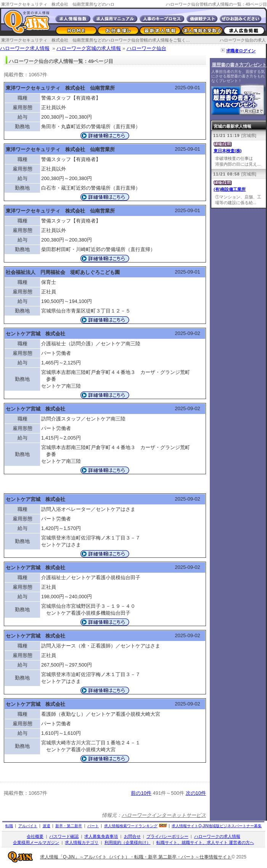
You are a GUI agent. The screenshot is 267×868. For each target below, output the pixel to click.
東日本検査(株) (228, 151)
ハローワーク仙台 (146, 48)
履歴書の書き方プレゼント (239, 65)
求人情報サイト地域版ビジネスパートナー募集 (217, 826)
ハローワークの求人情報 (217, 836)
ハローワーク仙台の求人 (243, 40)
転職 (9, 826)
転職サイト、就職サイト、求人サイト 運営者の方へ (205, 842)
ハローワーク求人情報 (25, 48)
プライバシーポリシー (167, 836)
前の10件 (141, 793)
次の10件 (196, 793)
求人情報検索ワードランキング (131, 826)
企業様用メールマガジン (36, 842)
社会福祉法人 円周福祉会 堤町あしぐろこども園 (63, 272)
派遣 (47, 826)
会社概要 (35, 836)
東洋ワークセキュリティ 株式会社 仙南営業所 (60, 88)
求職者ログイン (241, 51)
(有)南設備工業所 (230, 189)
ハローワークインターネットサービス (164, 815)
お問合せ (132, 836)
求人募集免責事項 (101, 836)
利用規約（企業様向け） (128, 842)
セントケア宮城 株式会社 (35, 334)
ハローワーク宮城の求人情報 (89, 48)
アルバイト (28, 826)
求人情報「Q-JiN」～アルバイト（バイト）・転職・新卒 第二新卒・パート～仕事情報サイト (136, 857)
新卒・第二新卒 (69, 826)
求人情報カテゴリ (82, 842)
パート (93, 826)
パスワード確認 (64, 836)
